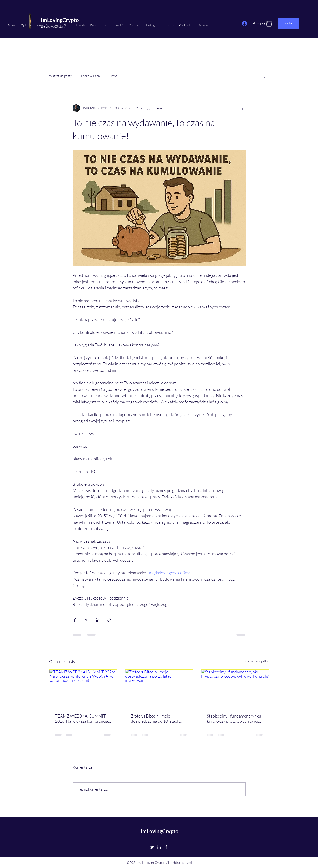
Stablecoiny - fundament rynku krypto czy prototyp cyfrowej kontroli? (234, 718)
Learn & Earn (91, 76)
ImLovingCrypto (160, 831)
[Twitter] (152, 847)
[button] (263, 76)
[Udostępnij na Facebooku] (75, 620)
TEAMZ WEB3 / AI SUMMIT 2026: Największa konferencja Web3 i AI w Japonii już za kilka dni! (82, 718)
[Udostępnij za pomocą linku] (109, 620)
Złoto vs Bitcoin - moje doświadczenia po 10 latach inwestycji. (155, 718)
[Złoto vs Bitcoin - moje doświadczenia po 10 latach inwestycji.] (159, 689)
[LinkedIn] (159, 847)
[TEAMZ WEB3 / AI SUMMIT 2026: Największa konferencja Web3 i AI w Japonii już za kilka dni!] (83, 689)
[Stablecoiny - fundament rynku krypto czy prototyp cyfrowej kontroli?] (235, 689)
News (113, 76)
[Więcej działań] (243, 108)
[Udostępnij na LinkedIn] (98, 620)
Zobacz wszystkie (257, 661)
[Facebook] (166, 847)
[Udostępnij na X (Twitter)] (86, 620)
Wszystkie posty (60, 76)
